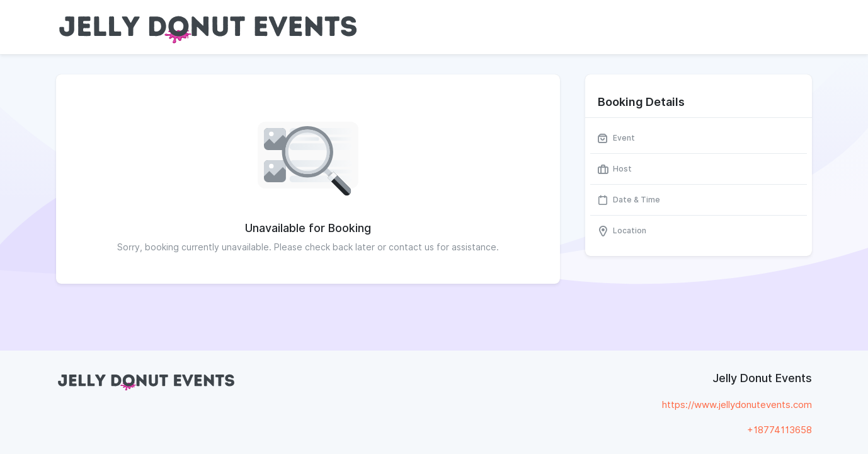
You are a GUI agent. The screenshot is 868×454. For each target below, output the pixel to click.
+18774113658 (779, 430)
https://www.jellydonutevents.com (737, 405)
